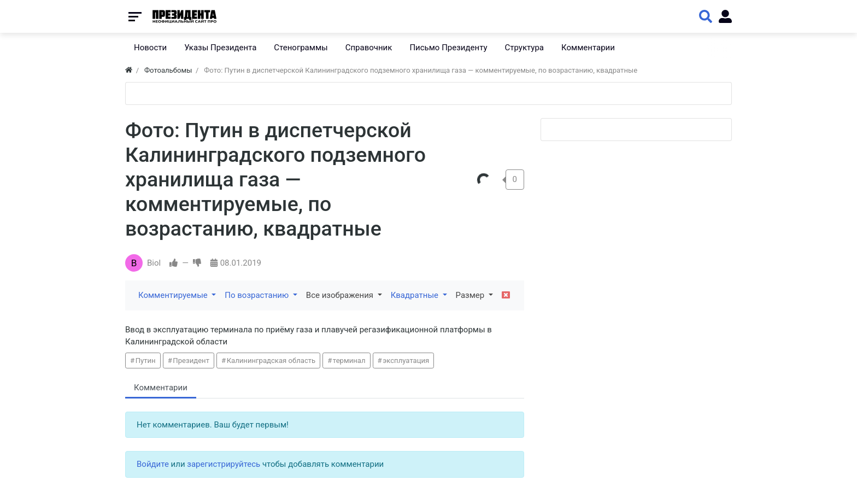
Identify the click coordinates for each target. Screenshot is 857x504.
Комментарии (161, 388)
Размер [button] (471, 295)
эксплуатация (406, 361)
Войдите (153, 464)
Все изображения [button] (341, 295)
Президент (191, 361)
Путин (146, 361)
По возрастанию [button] (258, 295)
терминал (349, 361)
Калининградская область (271, 361)
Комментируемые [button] (174, 295)
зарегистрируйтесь (224, 464)
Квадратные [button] (416, 295)
